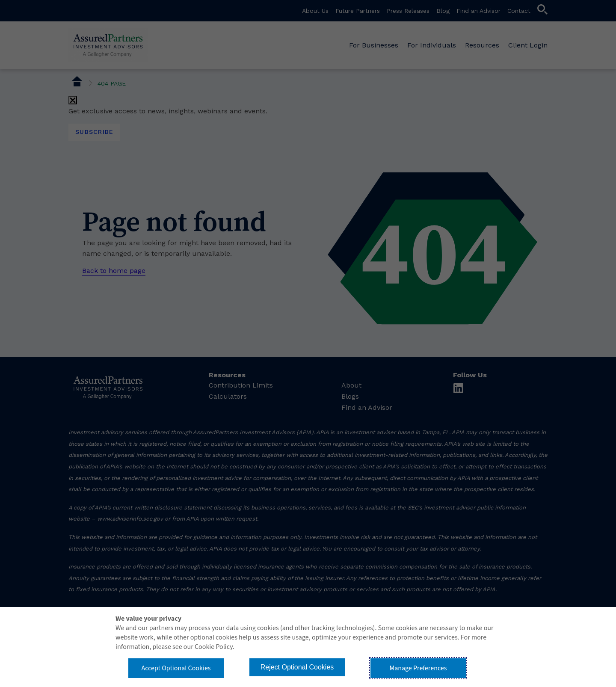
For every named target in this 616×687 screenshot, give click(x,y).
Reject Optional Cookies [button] (297, 667)
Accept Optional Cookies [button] (176, 668)
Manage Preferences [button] (418, 668)
